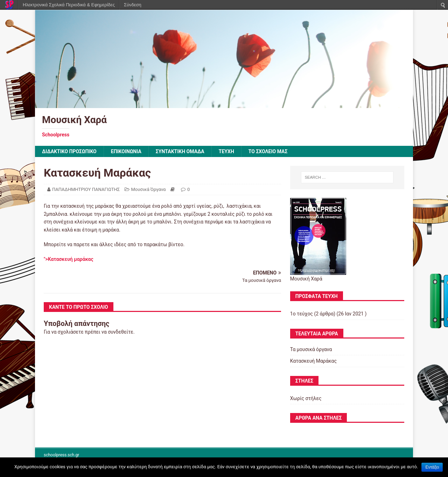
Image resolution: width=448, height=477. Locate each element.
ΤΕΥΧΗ (226, 151)
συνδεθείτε (121, 332)
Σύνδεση (133, 5)
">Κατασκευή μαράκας (69, 259)
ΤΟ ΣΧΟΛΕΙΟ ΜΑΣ (268, 151)
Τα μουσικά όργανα (311, 349)
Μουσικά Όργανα (149, 189)
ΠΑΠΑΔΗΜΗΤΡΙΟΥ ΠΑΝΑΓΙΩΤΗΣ (86, 189)
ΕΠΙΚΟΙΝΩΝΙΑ (126, 151)
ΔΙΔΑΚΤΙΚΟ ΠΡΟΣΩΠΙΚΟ (69, 151)
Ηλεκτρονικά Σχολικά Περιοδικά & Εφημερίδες (69, 5)
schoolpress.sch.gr (61, 455)
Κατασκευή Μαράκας (313, 361)
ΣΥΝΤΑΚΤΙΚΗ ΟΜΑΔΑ (180, 151)
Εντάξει (432, 467)
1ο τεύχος (302, 314)
